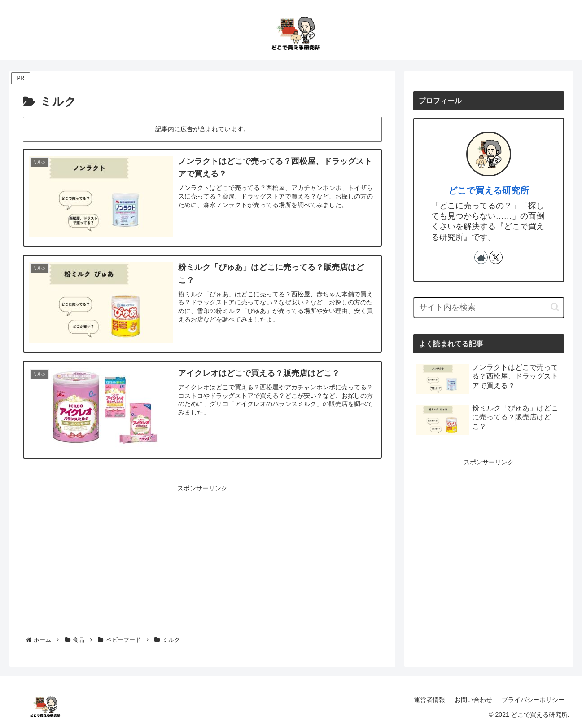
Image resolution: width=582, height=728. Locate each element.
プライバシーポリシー (533, 700)
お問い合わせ (473, 700)
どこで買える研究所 (489, 190)
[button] (555, 307)
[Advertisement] (202, 557)
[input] (489, 307)
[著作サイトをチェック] (481, 257)
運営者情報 (429, 700)
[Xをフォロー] (496, 257)
